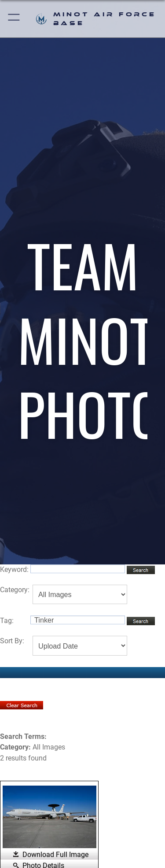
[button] (14, 19)
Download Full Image (55, 855)
